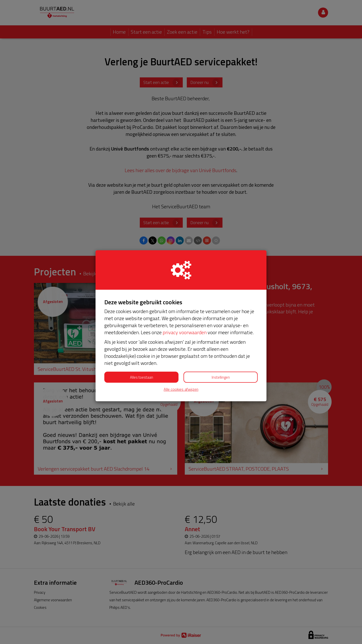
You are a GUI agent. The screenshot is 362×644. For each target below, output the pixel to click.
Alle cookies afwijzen (181, 389)
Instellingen (221, 377)
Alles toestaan (142, 377)
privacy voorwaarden (185, 332)
